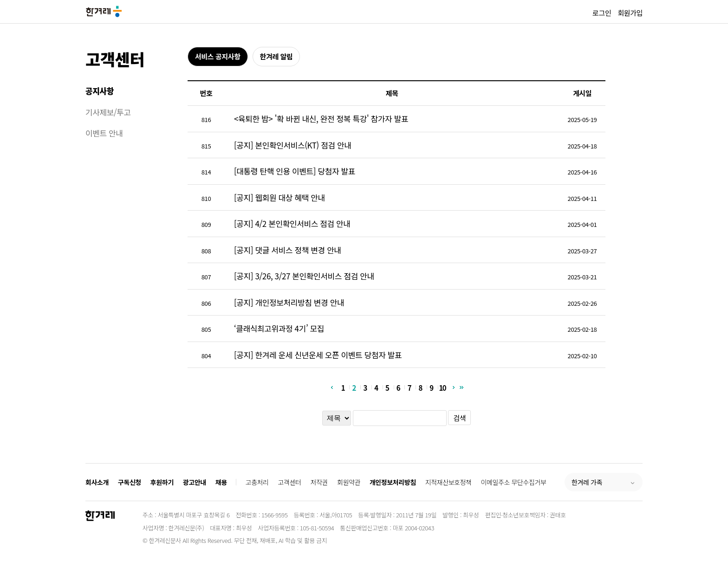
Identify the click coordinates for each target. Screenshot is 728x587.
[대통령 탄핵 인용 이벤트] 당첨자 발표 (295, 171)
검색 (459, 418)
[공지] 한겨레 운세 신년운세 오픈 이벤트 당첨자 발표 (318, 355)
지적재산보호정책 (448, 482)
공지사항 (100, 91)
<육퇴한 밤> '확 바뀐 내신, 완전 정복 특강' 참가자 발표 (321, 119)
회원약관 (349, 482)
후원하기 (162, 482)
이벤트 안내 (104, 133)
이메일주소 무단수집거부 (514, 482)
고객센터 (115, 59)
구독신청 (130, 482)
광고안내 (195, 482)
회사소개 (97, 482)
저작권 (319, 482)
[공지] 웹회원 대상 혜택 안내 (279, 197)
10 (442, 387)
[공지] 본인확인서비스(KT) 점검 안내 (293, 145)
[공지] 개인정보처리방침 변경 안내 (289, 302)
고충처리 (257, 482)
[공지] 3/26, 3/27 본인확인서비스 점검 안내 (304, 276)
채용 (221, 482)
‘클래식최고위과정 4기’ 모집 (279, 328)
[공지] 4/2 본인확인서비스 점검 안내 (292, 223)
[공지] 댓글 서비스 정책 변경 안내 (288, 250)
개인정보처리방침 (393, 482)
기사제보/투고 (108, 112)
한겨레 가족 (587, 482)
